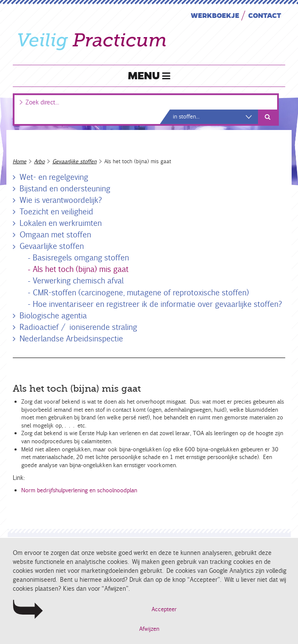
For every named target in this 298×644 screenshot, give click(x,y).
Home (20, 161)
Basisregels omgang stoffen (81, 257)
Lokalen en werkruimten (61, 223)
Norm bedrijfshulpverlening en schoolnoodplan (79, 490)
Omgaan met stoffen (55, 234)
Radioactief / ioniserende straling (78, 327)
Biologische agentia (53, 315)
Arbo (39, 161)
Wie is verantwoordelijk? (61, 200)
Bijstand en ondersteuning (65, 188)
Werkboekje (215, 15)
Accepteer (164, 609)
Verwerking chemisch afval (78, 280)
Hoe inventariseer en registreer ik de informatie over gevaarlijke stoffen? (158, 304)
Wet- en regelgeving (54, 177)
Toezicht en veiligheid (56, 211)
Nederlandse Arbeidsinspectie (71, 338)
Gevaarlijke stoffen (74, 161)
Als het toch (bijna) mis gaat (81, 269)
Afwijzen (149, 629)
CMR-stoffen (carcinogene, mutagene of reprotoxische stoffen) (141, 292)
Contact (265, 15)
